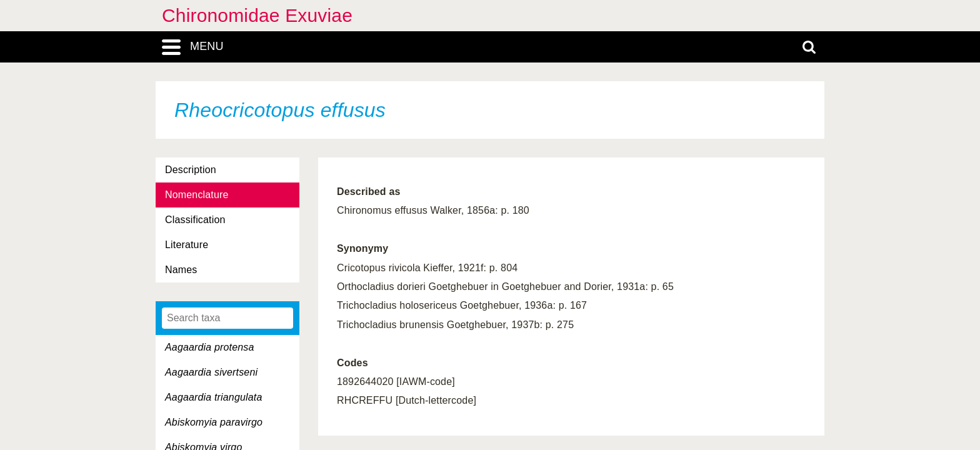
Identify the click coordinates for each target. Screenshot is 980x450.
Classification (195, 220)
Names (181, 270)
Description (191, 170)
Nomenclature (197, 195)
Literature (187, 245)
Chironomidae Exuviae (257, 15)
